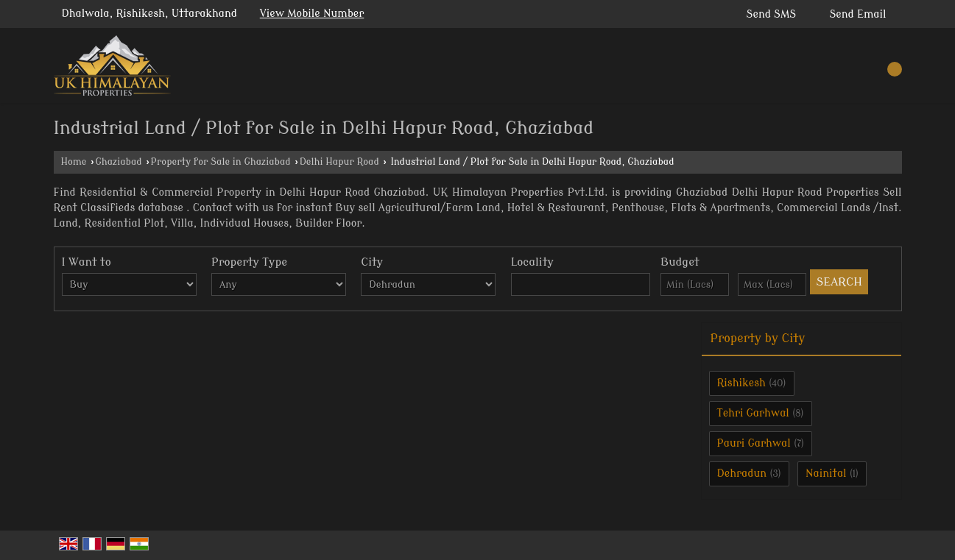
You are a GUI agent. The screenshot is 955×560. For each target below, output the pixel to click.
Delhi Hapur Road (339, 162)
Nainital (826, 474)
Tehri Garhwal (753, 413)
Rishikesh (741, 383)
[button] (312, 14)
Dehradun (742, 474)
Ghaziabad (118, 162)
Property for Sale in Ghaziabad (221, 162)
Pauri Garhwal (754, 443)
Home (74, 162)
